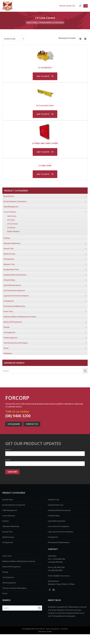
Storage (5, 572)
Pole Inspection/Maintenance (59, 542)
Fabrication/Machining (11, 526)
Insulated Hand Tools (56, 505)
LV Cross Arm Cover (45, 105)
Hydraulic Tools (53, 500)
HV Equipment (8, 542)
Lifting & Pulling (54, 516)
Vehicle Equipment (9, 583)
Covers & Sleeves (9, 516)
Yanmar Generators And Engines (14, 588)
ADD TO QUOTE (43, 76)
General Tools (7, 532)
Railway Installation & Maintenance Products (19, 561)
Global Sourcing (8, 537)
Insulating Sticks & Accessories (59, 510)
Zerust (5, 593)
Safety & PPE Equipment (11, 567)
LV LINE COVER (45, 166)
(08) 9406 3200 (18, 416)
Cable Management (10, 510)
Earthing (5, 521)
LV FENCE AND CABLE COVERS (45, 143)
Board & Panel (8, 500)
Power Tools (7, 556)
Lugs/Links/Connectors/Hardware (61, 532)
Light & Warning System (57, 521)
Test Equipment (8, 577)
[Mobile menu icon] (86, 6)
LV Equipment (53, 537)
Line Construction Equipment (59, 526)
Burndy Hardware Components (14, 505)
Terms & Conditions (53, 629)
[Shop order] (14, 39)
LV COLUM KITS (45, 68)
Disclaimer (64, 629)
